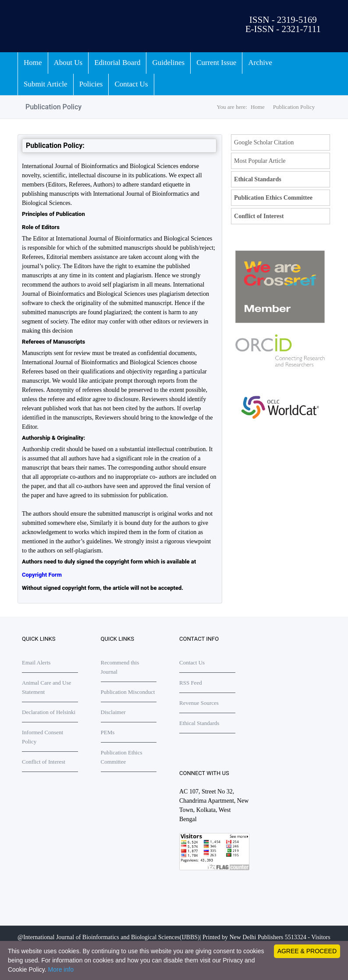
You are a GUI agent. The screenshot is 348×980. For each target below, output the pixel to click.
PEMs (108, 732)
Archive (260, 63)
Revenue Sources (199, 703)
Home (33, 63)
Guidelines (168, 63)
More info (61, 969)
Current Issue (216, 63)
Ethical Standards (258, 179)
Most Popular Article (260, 161)
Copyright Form (42, 575)
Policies (91, 84)
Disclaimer (113, 712)
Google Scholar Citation (264, 142)
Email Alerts (36, 662)
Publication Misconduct (128, 692)
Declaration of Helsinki (49, 712)
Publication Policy (294, 107)
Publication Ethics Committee (273, 198)
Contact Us (131, 84)
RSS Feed (191, 683)
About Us (68, 63)
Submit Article (46, 84)
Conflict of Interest (259, 216)
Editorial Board (117, 63)
